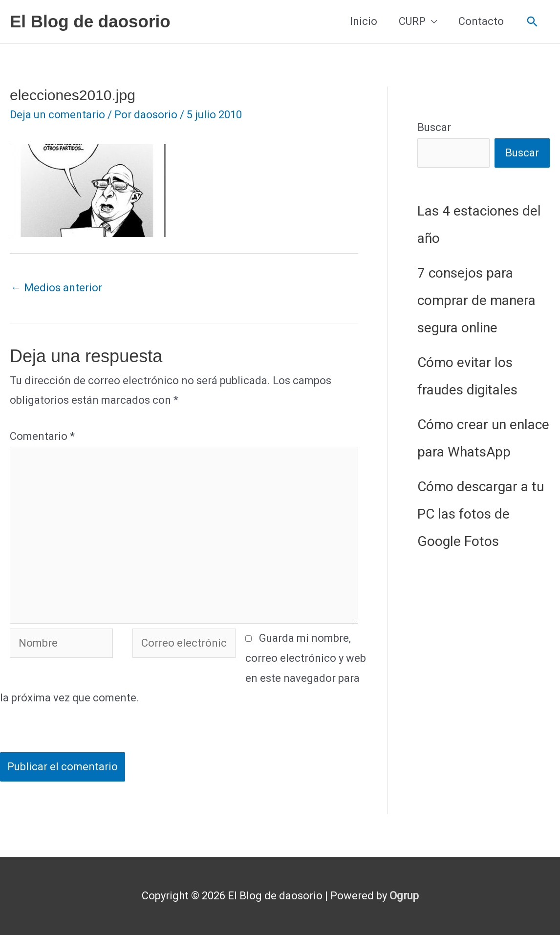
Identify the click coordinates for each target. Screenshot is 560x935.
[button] (532, 22)
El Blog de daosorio (90, 21)
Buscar (434, 127)
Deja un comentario (57, 115)
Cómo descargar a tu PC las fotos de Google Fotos (481, 514)
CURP (412, 21)
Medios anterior (56, 288)
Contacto (481, 21)
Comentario (42, 436)
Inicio (364, 21)
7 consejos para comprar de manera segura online (476, 300)
